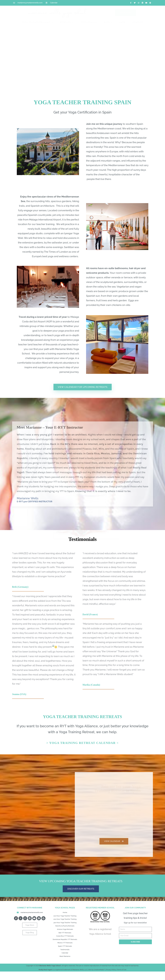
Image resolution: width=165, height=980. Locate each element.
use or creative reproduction (89, 974)
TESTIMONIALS (89, 22)
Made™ (102, 978)
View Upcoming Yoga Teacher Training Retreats (81, 881)
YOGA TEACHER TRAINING (37, 22)
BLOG (108, 22)
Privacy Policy (111, 978)
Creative (97, 978)
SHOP (122, 22)
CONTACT (138, 22)
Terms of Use (122, 978)
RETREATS (67, 22)
